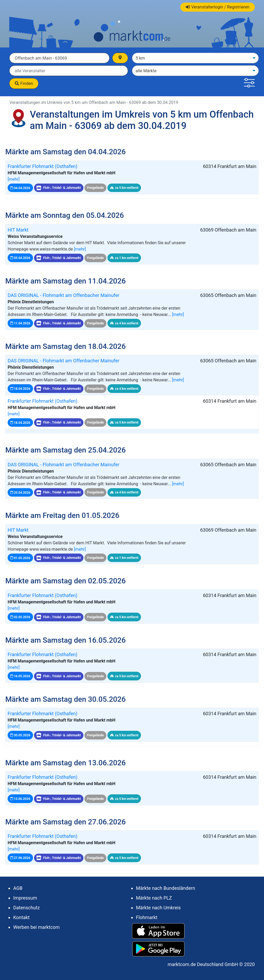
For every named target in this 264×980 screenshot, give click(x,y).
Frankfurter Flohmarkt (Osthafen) (43, 166)
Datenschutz (26, 908)
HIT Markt (18, 230)
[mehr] (14, 179)
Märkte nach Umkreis (158, 908)
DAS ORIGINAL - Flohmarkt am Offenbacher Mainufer (63, 295)
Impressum (25, 898)
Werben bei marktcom (36, 927)
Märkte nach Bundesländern (166, 888)
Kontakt (21, 917)
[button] (249, 83)
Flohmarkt (147, 917)
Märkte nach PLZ (154, 898)
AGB (18, 888)
